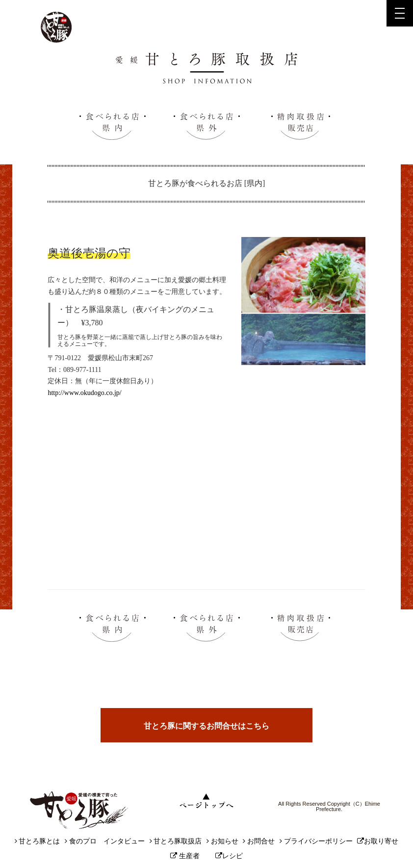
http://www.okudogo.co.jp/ (84, 393)
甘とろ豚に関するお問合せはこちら (206, 726)
